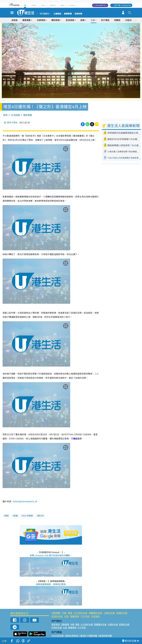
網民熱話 (56, 619)
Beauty (53, 5)
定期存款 (78, 14)
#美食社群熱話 (72, 630)
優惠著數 (26, 20)
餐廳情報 (75, 611)
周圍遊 (117, 20)
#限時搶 (75, 633)
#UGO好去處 (58, 630)
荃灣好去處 (122, 607)
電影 (7, 510)
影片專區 (105, 20)
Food (43, 5)
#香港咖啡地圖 (105, 630)
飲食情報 (70, 20)
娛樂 (82, 20)
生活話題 (15, 109)
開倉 (70, 607)
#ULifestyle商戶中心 (106, 633)
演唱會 (15, 20)
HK (25, 5)
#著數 (119, 633)
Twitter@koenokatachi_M (25, 496)
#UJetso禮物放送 (88, 633)
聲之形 (41, 510)
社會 (93, 20)
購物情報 (56, 20)
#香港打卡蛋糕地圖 (88, 630)
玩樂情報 (41, 20)
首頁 (5, 109)
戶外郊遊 (85, 611)
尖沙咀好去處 (81, 607)
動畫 (16, 510)
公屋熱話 (57, 14)
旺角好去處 (57, 611)
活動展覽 (56, 607)
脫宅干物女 (12, 117)
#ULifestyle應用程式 (61, 633)
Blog (62, 5)
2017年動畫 (28, 510)
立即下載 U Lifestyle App (122, 5)
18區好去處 (130, 20)
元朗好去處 (109, 607)
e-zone (72, 5)
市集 (64, 607)
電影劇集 (28, 109)
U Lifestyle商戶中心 (100, 5)
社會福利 (95, 611)
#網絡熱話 (56, 636)
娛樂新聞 (68, 14)
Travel (34, 5)
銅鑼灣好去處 (95, 607)
